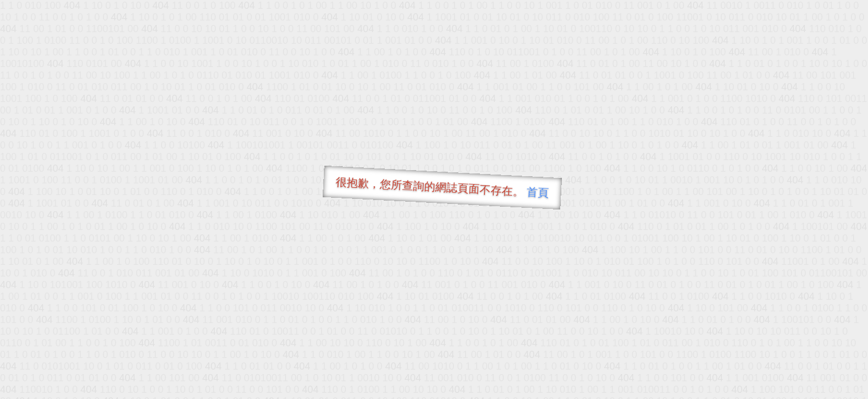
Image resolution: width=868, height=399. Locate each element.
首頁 (538, 192)
